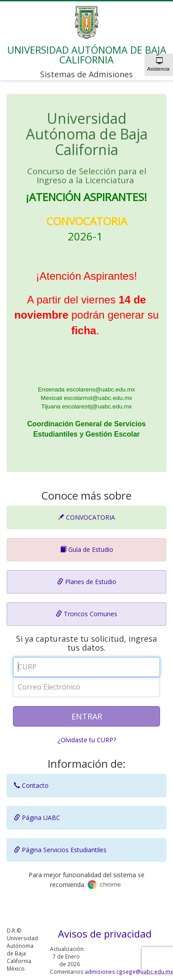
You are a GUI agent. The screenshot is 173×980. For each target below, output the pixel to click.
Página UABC (37, 818)
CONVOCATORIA (86, 517)
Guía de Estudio (87, 549)
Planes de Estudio (87, 582)
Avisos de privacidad (105, 934)
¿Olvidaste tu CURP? (87, 740)
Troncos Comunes (86, 614)
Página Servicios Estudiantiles (60, 850)
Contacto (31, 785)
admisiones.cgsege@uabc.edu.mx (129, 972)
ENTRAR (87, 716)
